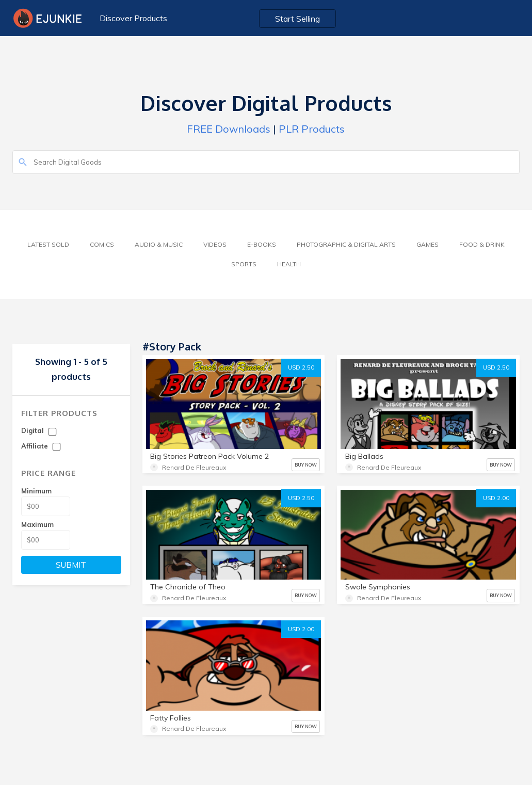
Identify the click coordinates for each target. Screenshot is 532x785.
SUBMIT (71, 565)
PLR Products (312, 129)
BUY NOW (306, 465)
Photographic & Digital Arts (346, 244)
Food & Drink (482, 244)
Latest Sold (48, 244)
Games (428, 244)
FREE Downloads (229, 129)
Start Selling (297, 19)
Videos (215, 244)
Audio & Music (159, 244)
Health (289, 264)
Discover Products (133, 18)
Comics (102, 244)
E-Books (262, 244)
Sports (244, 264)
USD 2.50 (301, 367)
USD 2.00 (496, 498)
